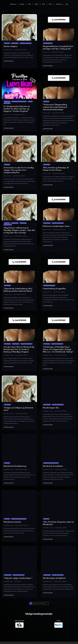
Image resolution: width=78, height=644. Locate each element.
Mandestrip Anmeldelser (53, 466)
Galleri (36, 4)
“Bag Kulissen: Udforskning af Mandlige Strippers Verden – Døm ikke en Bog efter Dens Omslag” (19, 230)
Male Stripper (47, 165)
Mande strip (7, 102)
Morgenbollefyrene (48, 43)
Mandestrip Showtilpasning (15, 466)
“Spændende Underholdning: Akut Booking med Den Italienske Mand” (18, 290)
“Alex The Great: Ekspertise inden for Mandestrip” (58, 523)
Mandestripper (15, 43)
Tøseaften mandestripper (26, 43)
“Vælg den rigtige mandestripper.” (18, 578)
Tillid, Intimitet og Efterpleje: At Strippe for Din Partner (56, 169)
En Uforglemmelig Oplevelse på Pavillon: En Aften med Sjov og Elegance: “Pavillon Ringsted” (17, 109)
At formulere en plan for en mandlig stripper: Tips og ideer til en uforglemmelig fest (19, 170)
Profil (43, 4)
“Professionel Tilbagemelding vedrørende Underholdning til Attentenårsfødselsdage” (55, 107)
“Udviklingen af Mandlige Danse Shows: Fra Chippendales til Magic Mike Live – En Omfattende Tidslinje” (58, 349)
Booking (22, 4)
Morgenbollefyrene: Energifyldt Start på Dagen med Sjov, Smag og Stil (58, 48)
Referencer (59, 4)
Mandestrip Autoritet (12, 522)
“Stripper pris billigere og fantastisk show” (18, 409)
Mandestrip (7, 43)
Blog (67, 4)
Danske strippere (11, 46)
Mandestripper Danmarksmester (19, 102)
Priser (29, 4)
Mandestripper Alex (51, 408)
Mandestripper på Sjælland (54, 578)
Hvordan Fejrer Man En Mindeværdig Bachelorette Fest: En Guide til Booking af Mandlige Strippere (19, 349)
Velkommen (13, 4)
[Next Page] (47, 603)
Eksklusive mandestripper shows (56, 226)
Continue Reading (9, 61)
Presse (50, 4)
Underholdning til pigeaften (54, 289)
